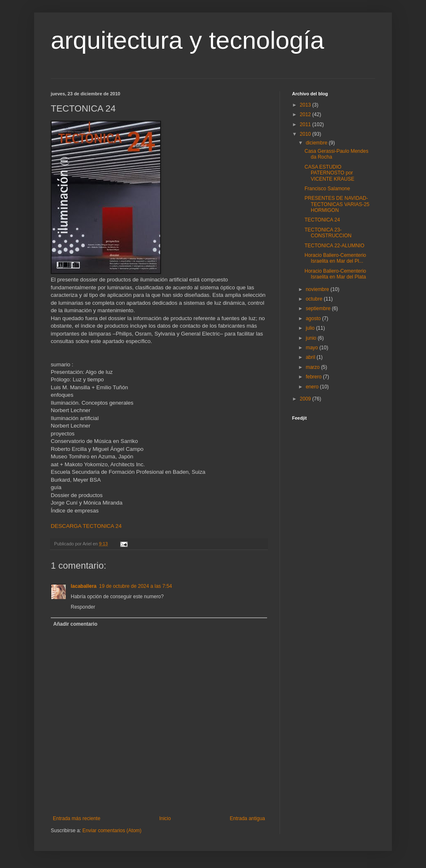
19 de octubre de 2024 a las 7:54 (135, 586)
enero (313, 387)
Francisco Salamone (327, 189)
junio (312, 338)
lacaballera (84, 586)
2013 (306, 105)
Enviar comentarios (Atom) (112, 831)
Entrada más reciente (77, 818)
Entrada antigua (247, 818)
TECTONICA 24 (322, 220)
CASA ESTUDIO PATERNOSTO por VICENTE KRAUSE (329, 173)
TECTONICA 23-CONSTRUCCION (328, 233)
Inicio (165, 818)
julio (311, 328)
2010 (306, 134)
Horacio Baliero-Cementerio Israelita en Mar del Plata (335, 274)
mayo (313, 348)
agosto (314, 318)
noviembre (318, 289)
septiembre (319, 308)
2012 (306, 114)
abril (311, 357)
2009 (306, 399)
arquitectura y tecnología (187, 40)
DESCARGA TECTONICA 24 (86, 526)
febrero (314, 377)
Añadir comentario (75, 624)
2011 (306, 124)
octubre (315, 299)
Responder (83, 607)
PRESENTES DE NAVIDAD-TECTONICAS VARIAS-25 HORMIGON (337, 204)
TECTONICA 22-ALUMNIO (334, 246)
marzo (313, 367)
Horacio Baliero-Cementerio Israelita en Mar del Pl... (335, 258)
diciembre (317, 143)
